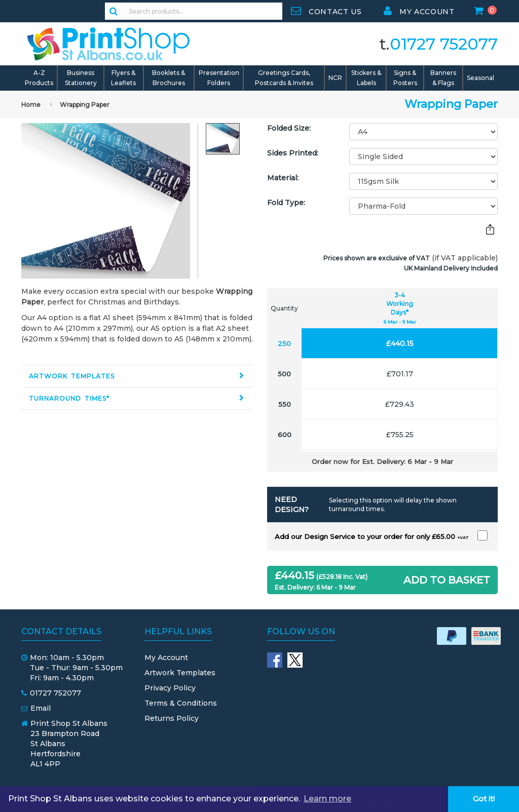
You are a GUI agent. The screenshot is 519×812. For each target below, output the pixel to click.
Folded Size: (289, 128)
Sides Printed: (293, 153)
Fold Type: (286, 203)
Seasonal (480, 78)
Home (31, 105)
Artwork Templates (72, 376)
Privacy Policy (170, 688)
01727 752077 (444, 44)
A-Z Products (39, 78)
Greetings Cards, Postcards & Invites (284, 78)
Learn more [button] (327, 799)
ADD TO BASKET (447, 580)
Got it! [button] (484, 799)
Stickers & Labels (366, 78)
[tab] (137, 376)
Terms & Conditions (181, 703)
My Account (166, 658)
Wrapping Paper (85, 105)
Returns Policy (172, 718)
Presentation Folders (219, 78)
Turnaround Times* (69, 398)
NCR (335, 78)
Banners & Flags (443, 78)
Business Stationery (81, 78)
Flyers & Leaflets (123, 78)
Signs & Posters (405, 78)
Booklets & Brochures (169, 78)
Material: (283, 178)
